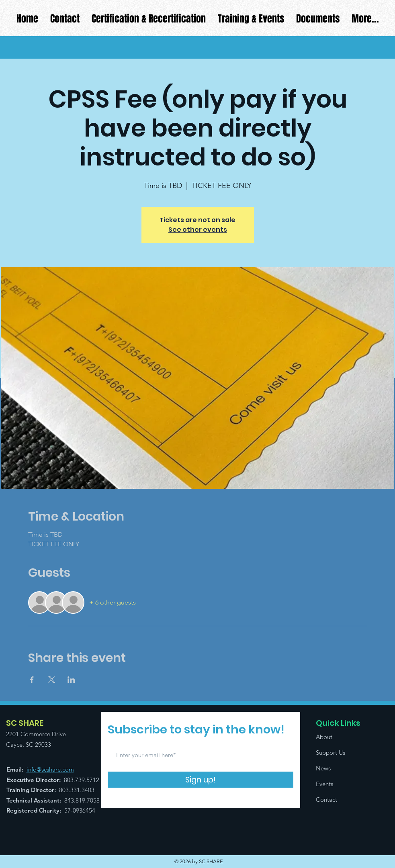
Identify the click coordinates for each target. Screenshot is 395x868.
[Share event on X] (52, 680)
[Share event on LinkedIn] (71, 680)
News (323, 768)
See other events (198, 230)
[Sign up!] (201, 780)
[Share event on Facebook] (32, 680)
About (324, 737)
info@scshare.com (50, 769)
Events (324, 784)
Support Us (331, 753)
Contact (326, 800)
